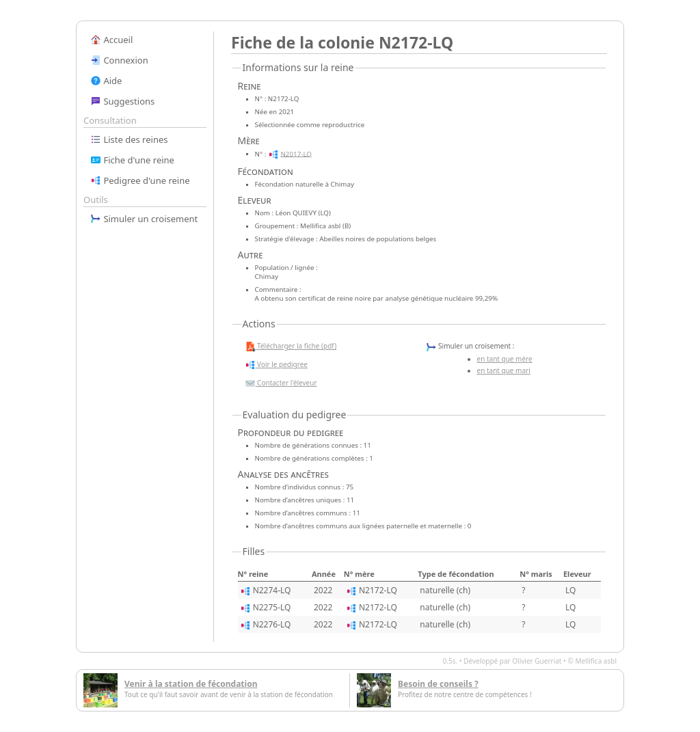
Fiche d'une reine (132, 160)
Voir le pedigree (276, 365)
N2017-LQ (296, 153)
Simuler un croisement (144, 219)
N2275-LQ (272, 607)
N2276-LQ (272, 624)
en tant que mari (504, 370)
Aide (106, 81)
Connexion (119, 60)
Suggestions (122, 101)
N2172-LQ (378, 590)
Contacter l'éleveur (281, 383)
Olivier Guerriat (537, 661)
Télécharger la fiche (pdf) (291, 347)
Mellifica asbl (596, 661)
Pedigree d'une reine (140, 180)
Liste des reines (129, 139)
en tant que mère (505, 359)
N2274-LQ (272, 590)
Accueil (111, 40)
